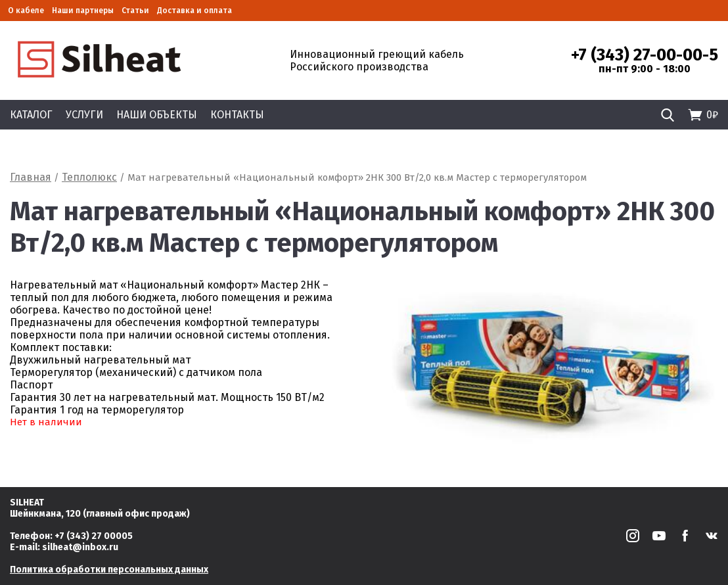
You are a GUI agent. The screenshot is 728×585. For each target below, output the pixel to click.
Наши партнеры (83, 11)
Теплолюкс (89, 177)
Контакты (237, 115)
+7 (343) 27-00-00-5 (645, 55)
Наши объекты (157, 115)
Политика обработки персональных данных (109, 570)
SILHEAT (27, 503)
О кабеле (26, 11)
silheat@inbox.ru (80, 547)
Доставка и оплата (194, 11)
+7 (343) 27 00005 (94, 536)
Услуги (84, 115)
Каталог (31, 115)
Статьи (135, 11)
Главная (31, 177)
